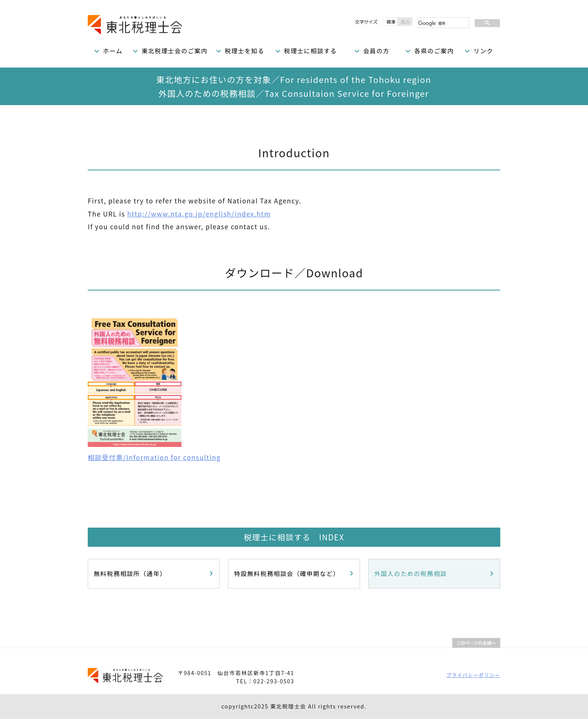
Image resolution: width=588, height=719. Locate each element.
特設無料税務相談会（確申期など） (287, 573)
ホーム (113, 51)
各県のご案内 (434, 51)
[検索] (443, 23)
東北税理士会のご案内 (174, 51)
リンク (484, 51)
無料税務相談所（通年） (130, 573)
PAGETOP (476, 643)
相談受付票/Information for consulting (154, 457)
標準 (390, 22)
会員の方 (376, 51)
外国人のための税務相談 (411, 573)
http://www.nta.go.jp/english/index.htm (199, 214)
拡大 (405, 22)
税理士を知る (244, 51)
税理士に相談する (311, 51)
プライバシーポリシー (473, 675)
